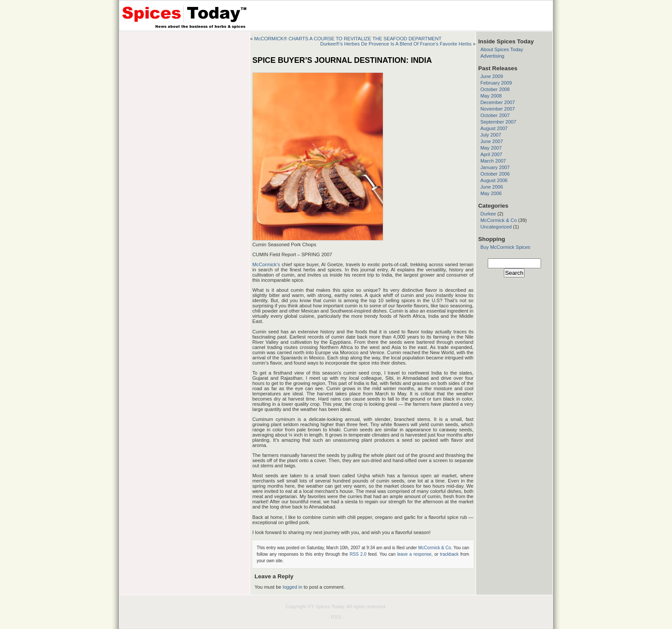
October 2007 (495, 115)
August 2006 (494, 180)
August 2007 (494, 128)
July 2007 (491, 135)
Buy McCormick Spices (505, 247)
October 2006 (495, 174)
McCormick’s (266, 264)
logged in (292, 587)
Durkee (488, 214)
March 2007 (493, 161)
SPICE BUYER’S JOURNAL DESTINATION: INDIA (342, 60)
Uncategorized (496, 227)
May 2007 (491, 148)
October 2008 (495, 89)
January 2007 (495, 167)
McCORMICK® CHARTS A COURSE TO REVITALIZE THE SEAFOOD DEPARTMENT (348, 39)
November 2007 (498, 109)
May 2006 (491, 193)
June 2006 (492, 187)
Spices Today (330, 606)
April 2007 (491, 154)
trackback (449, 554)
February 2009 (496, 83)
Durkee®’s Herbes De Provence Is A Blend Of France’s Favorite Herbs (396, 44)
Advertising (492, 56)
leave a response (414, 554)
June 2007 (492, 141)
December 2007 (498, 102)
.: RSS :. (336, 617)
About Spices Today (502, 49)
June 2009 (492, 76)
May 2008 (491, 96)
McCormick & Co (435, 548)
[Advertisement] (185, 86)
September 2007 (498, 122)
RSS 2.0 (358, 554)
